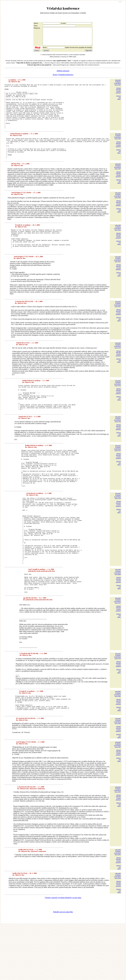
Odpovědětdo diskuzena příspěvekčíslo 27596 (117, 149)
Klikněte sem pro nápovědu (63, 967)
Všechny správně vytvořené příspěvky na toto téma (63, 953)
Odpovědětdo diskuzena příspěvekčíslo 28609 (117, 619)
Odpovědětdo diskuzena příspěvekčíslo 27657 (117, 325)
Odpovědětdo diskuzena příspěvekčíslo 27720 (117, 404)
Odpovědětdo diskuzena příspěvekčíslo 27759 (117, 707)
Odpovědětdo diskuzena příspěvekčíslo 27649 (117, 931)
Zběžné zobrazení (63, 74)
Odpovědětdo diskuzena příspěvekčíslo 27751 (117, 474)
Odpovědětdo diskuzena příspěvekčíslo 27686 (117, 799)
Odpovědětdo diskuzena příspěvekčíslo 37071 (117, 652)
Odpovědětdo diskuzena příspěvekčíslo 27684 (117, 776)
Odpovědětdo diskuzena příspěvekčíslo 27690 (117, 844)
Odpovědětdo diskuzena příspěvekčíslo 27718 (117, 366)
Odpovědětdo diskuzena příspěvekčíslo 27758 (117, 530)
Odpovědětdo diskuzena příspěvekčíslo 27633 (117, 244)
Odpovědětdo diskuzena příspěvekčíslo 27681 (117, 745)
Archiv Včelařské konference (63, 78)
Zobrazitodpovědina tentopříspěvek (118, 94)
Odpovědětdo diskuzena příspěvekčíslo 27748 (117, 446)
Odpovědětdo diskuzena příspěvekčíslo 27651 (117, 280)
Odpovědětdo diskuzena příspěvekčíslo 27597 (117, 183)
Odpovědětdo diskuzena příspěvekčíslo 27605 (117, 212)
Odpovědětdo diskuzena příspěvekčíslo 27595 (117, 86)
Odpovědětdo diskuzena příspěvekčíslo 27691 (117, 907)
